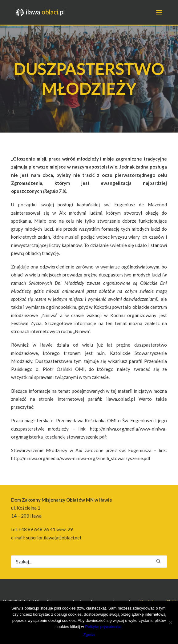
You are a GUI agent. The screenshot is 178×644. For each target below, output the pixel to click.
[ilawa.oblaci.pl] (42, 12)
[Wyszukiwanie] (89, 562)
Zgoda (89, 635)
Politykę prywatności (103, 627)
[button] (158, 561)
